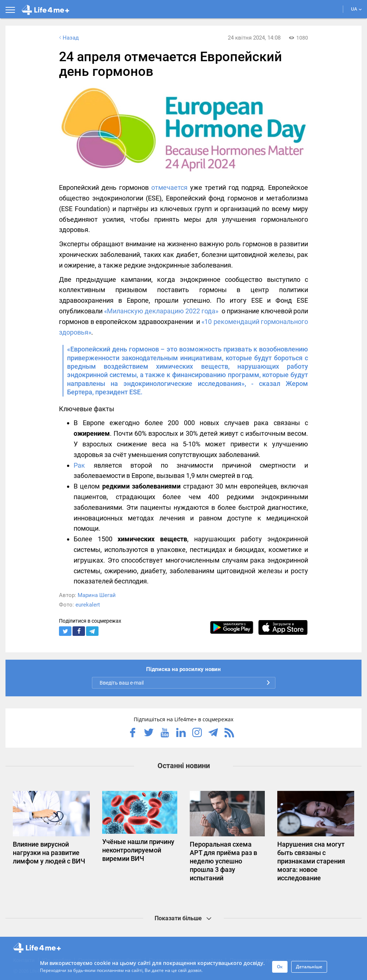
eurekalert (88, 605)
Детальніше (309, 967)
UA (356, 9)
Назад (68, 38)
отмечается (169, 187)
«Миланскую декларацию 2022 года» (161, 311)
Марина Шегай (97, 595)
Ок (280, 967)
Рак (79, 465)
